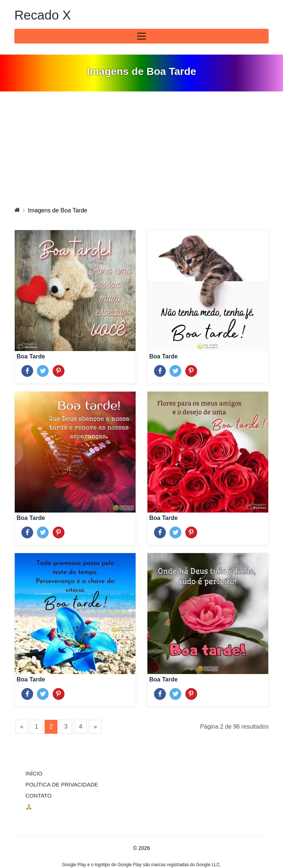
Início (49, 773)
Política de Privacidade (62, 784)
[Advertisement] (141, 147)
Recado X (43, 15)
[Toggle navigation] (141, 36)
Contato (39, 796)
